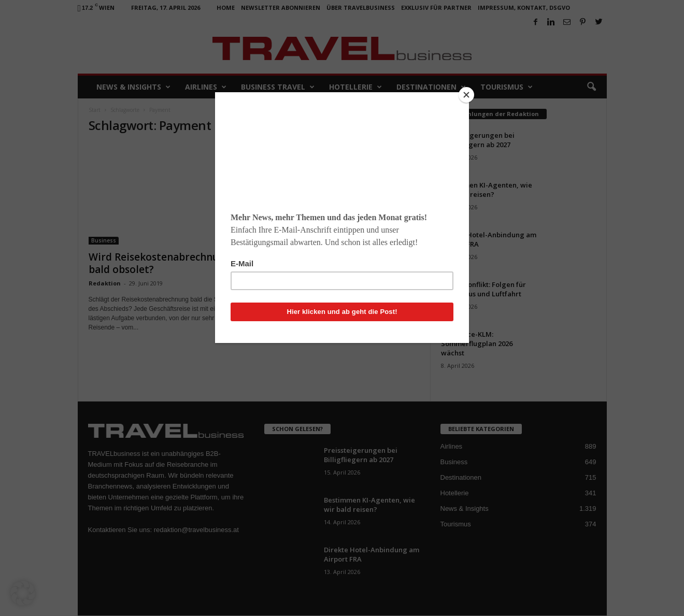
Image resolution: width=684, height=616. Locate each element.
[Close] (466, 95)
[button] (23, 593)
